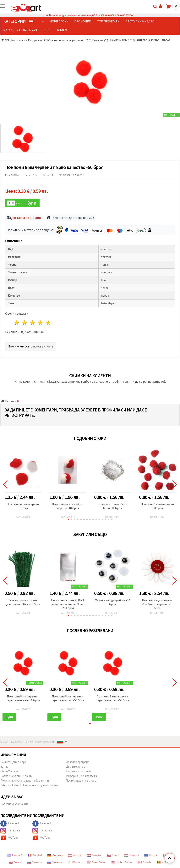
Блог (47, 30)
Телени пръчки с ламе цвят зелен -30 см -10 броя (23, 602)
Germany (55, 856)
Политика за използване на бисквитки (25, 781)
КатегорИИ (18, 21)
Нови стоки (59, 21)
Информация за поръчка (82, 776)
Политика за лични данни (16, 776)
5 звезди (48, 323)
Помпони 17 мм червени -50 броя (157, 506)
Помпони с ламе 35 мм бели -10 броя (112, 506)
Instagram (10, 831)
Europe (151, 856)
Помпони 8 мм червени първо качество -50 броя (23, 698)
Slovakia (34, 863)
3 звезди (33, 323)
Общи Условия (9, 772)
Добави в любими (72, 175)
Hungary (132, 856)
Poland (15, 863)
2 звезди (25, 323)
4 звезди (40, 323)
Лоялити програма (78, 762)
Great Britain (96, 863)
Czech (113, 856)
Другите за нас (76, 767)
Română (35, 856)
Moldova (164, 863)
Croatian (94, 856)
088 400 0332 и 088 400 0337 (116, 15)
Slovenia (55, 863)
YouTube (9, 838)
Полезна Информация (14, 804)
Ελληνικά (15, 856)
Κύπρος (74, 863)
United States (122, 863)
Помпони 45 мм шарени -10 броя (23, 506)
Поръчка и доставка (79, 772)
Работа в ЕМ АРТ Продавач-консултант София (30, 786)
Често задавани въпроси (82, 781)
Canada (145, 863)
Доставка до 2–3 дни (26, 218)
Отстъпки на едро (140, 21)
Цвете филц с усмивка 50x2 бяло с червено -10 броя (157, 604)
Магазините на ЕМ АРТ (20, 30)
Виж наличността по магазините (31, 347)
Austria (75, 856)
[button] (68, 520)
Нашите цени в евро (13, 762)
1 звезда (17, 323)
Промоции (83, 21)
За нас (4, 767)
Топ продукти (108, 21)
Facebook (10, 824)
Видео (62, 30)
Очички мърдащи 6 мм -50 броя (112, 602)
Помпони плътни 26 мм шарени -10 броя (68, 506)
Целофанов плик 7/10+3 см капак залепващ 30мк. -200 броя (68, 604)
